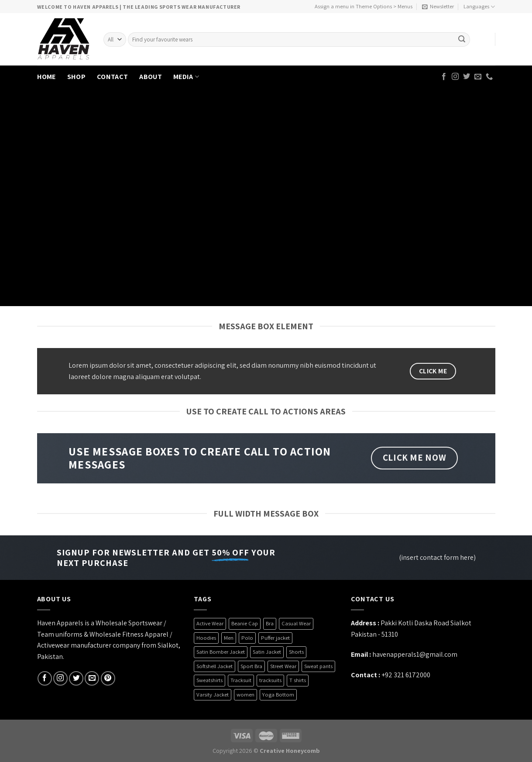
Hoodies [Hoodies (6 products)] (206, 638)
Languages (479, 7)
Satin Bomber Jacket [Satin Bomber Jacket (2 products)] (221, 652)
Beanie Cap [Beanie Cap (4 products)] (245, 623)
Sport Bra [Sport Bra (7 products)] (251, 666)
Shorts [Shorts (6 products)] (296, 652)
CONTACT (112, 77)
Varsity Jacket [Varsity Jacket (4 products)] (213, 695)
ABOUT (151, 77)
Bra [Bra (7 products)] (270, 623)
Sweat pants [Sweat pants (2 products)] (318, 666)
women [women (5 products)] (245, 695)
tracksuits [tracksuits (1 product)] (270, 680)
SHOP (76, 77)
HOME (46, 77)
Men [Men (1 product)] (229, 638)
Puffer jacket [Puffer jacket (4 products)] (275, 638)
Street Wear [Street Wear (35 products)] (283, 666)
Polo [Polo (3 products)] (247, 638)
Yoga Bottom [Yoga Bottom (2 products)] (278, 695)
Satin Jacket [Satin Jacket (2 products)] (267, 652)
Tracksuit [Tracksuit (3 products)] (241, 680)
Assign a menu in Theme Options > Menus (364, 6)
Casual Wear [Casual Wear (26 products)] (296, 623)
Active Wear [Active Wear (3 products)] (210, 623)
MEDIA (186, 77)
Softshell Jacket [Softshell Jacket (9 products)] (215, 666)
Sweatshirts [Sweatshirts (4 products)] (209, 680)
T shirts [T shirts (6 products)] (298, 680)
